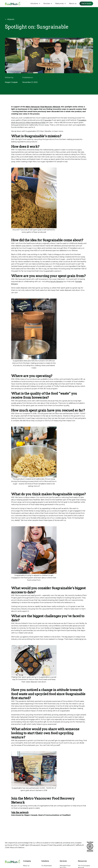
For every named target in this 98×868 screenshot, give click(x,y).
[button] (35, 4)
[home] (13, 4)
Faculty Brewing (57, 282)
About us (73, 4)
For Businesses (47, 866)
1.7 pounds (47, 120)
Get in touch (86, 4)
